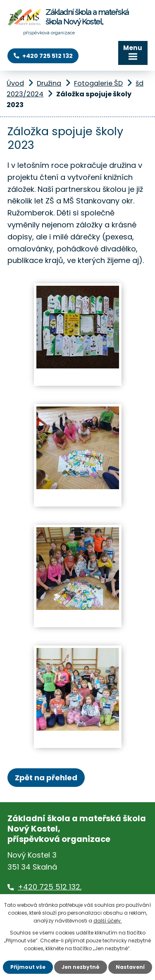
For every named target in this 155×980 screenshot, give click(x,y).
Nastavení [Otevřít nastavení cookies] (130, 967)
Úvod (15, 83)
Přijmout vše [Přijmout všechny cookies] (28, 967)
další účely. (108, 921)
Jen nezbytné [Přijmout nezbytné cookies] (81, 967)
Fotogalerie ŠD (98, 83)
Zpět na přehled (46, 778)
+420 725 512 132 (49, 887)
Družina (49, 83)
